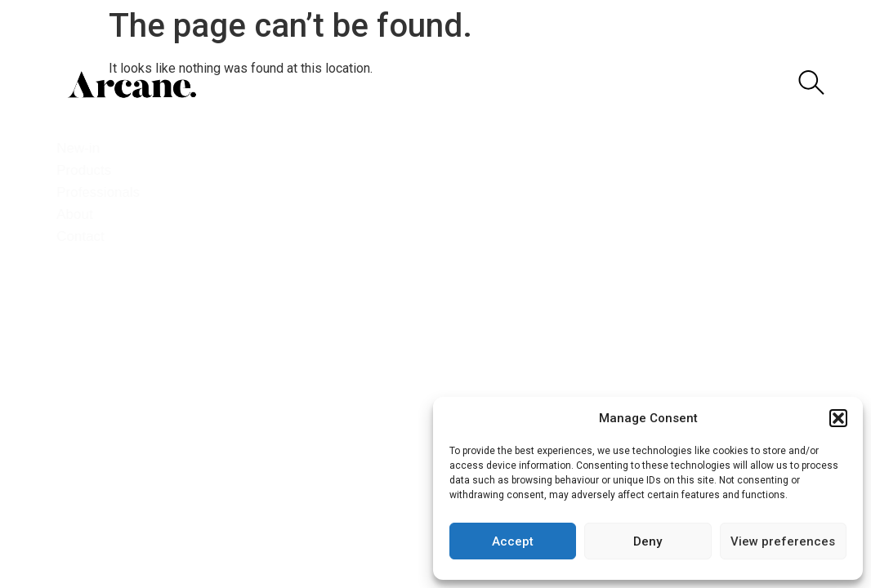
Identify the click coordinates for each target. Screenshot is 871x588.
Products (92, 170)
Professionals (106, 192)
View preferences (783, 541)
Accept (513, 541)
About (82, 214)
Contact (87, 236)
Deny (648, 541)
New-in (86, 148)
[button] (838, 418)
